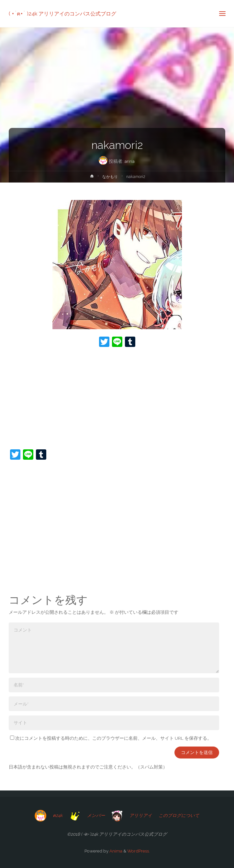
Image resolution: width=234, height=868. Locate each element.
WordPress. (139, 851)
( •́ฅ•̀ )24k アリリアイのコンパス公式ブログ (62, 13)
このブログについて (179, 815)
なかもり (110, 177)
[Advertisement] (117, 399)
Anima (115, 851)
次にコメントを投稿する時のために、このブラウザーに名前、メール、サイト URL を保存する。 (111, 738)
